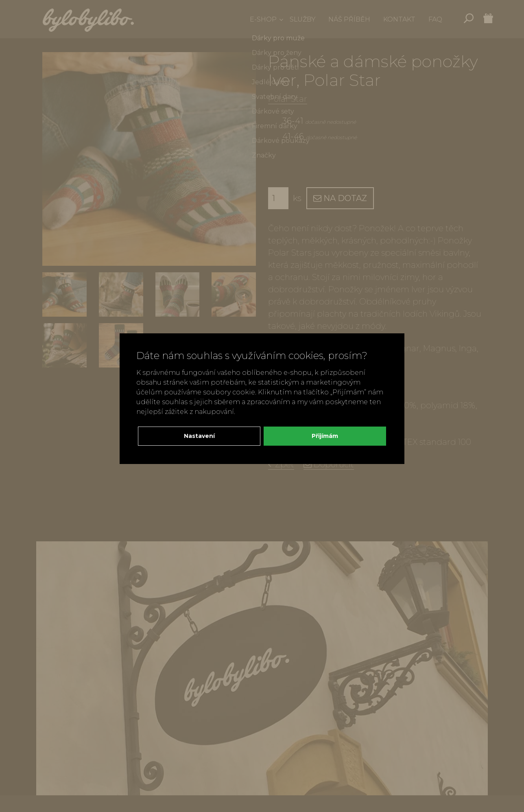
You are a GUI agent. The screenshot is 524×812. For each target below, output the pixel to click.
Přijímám (325, 436)
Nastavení (199, 436)
